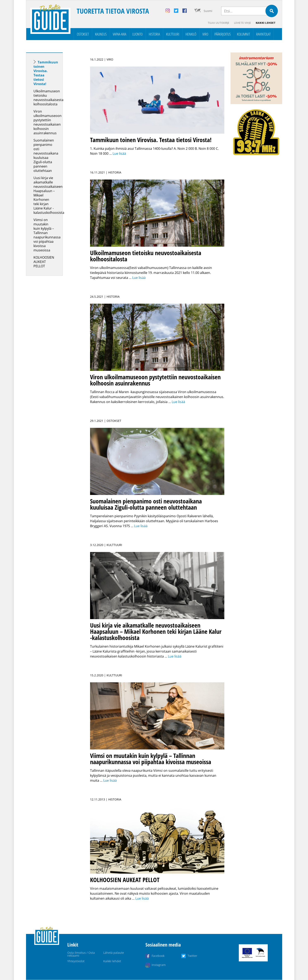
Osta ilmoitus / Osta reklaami (81, 954)
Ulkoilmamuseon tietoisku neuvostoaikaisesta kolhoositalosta (48, 98)
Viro (205, 34)
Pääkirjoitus (223, 34)
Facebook (158, 956)
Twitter (192, 956)
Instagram (159, 965)
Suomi (208, 11)
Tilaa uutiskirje (218, 23)
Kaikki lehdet (265, 23)
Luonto (137, 34)
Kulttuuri (173, 34)
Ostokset (83, 34)
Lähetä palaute (114, 953)
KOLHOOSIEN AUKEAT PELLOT (44, 262)
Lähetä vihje (242, 23)
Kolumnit (243, 34)
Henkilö (191, 34)
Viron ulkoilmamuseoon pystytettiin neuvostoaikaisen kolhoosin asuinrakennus (48, 122)
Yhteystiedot (76, 961)
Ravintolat (263, 34)
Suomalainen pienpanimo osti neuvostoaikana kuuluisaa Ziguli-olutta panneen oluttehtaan (46, 156)
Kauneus (101, 34)
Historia (154, 34)
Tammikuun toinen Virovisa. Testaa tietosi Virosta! (46, 73)
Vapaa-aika (120, 34)
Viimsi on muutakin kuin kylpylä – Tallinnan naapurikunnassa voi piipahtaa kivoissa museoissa (47, 235)
